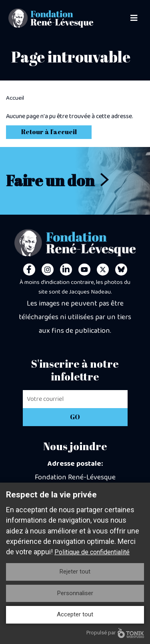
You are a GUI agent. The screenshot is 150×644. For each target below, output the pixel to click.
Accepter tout (75, 614)
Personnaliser (75, 593)
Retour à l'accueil (49, 132)
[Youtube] (84, 270)
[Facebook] (29, 270)
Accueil (15, 98)
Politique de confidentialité (92, 552)
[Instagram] (48, 270)
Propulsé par (115, 633)
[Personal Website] (121, 270)
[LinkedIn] (66, 270)
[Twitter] (103, 270)
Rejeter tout (75, 572)
